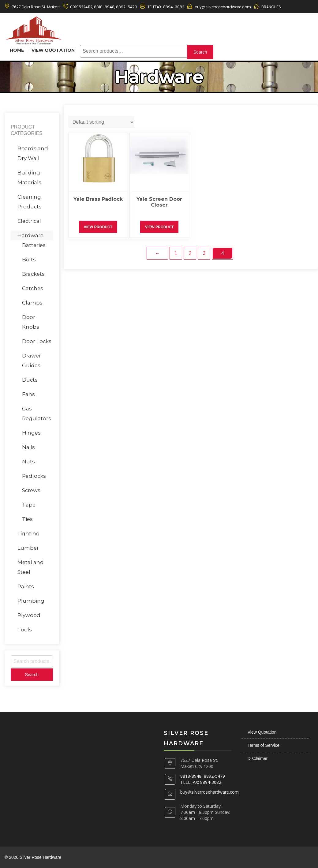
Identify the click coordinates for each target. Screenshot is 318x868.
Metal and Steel (31, 567)
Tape (29, 505)
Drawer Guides (32, 361)
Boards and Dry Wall (33, 153)
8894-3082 (174, 7)
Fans (28, 394)
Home (17, 50)
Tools (25, 630)
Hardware (30, 235)
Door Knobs (31, 322)
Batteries (34, 245)
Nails (28, 447)
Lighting (29, 533)
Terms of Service (264, 745)
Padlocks (34, 476)
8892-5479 (127, 7)
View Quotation (53, 50)
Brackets (33, 274)
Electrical (29, 221)
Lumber (28, 548)
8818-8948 (104, 7)
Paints (26, 586)
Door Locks (37, 341)
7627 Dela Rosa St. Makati (36, 7)
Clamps (32, 303)
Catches (33, 288)
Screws (31, 490)
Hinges (31, 433)
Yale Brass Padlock (98, 199)
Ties (27, 519)
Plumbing (31, 601)
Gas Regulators (37, 413)
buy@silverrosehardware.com (223, 7)
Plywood (29, 615)
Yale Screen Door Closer (159, 202)
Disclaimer (258, 758)
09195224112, (82, 7)
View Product (98, 227)
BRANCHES (271, 7)
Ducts (30, 380)
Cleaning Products (30, 202)
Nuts (28, 462)
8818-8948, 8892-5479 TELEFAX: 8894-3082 (203, 779)
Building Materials (29, 178)
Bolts (29, 260)
